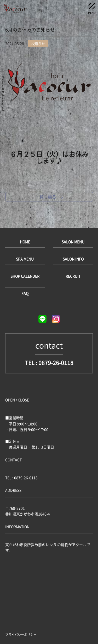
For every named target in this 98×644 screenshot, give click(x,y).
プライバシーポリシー (21, 635)
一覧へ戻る (49, 197)
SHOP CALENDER (25, 276)
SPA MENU (25, 259)
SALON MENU (73, 242)
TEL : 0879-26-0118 (49, 363)
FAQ (25, 293)
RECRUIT (73, 276)
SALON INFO (73, 259)
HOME (25, 242)
